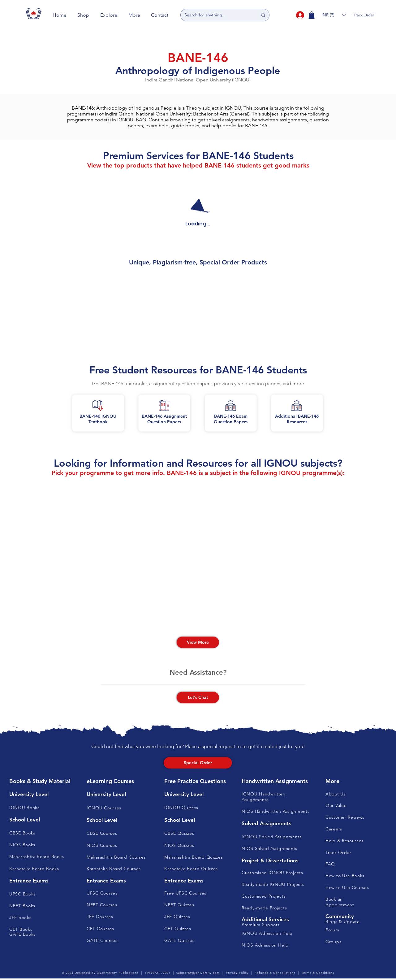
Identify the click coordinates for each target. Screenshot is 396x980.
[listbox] (334, 15)
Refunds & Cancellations (275, 973)
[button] (84, 15)
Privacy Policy (237, 973)
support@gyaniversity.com (198, 973)
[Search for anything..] (216, 15)
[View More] (198, 642)
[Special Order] (198, 763)
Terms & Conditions (318, 973)
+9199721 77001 (157, 973)
